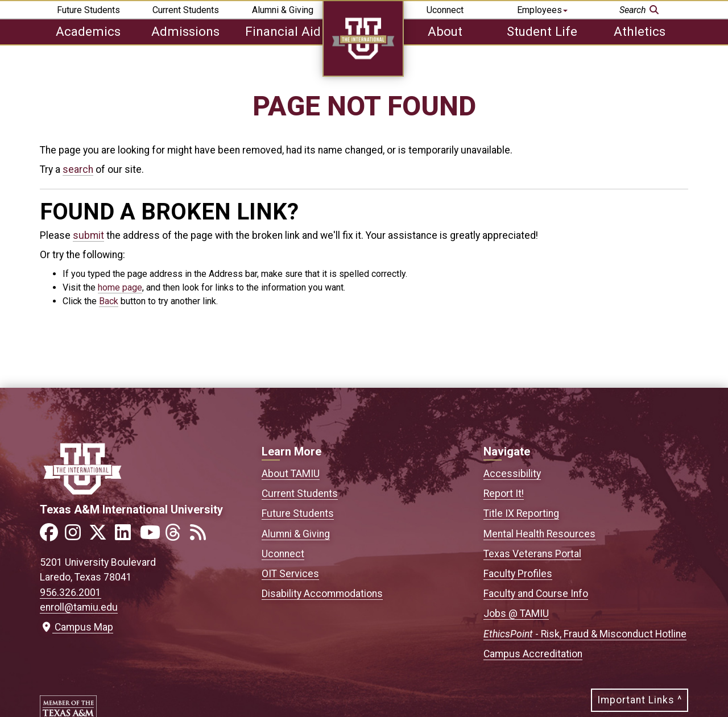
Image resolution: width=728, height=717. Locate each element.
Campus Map (76, 627)
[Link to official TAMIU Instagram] (76, 536)
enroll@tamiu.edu (79, 607)
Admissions (185, 31)
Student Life (542, 31)
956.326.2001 (71, 592)
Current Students (186, 10)
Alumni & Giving (283, 10)
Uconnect (445, 10)
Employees (542, 10)
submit (88, 235)
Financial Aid (283, 31)
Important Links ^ (640, 700)
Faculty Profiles (518, 574)
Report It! (504, 494)
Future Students (88, 10)
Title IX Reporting (521, 513)
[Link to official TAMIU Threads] (176, 536)
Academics (88, 31)
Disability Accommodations (322, 594)
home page (120, 287)
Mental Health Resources (539, 534)
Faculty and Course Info (536, 594)
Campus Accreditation (533, 654)
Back (109, 301)
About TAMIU (291, 474)
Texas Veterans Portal (532, 554)
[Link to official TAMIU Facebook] (51, 536)
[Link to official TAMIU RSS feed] (201, 536)
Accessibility (512, 474)
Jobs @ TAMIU (516, 614)
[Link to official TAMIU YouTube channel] (151, 536)
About (445, 31)
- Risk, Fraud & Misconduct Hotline (585, 634)
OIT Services (290, 574)
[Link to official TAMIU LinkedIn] (126, 536)
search (78, 169)
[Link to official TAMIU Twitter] (101, 536)
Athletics (640, 31)
